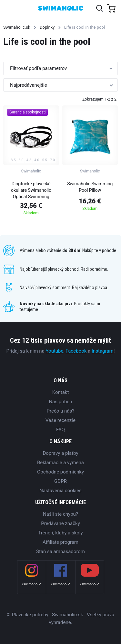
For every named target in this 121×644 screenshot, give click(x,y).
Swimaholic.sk (17, 27)
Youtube (55, 351)
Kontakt (61, 392)
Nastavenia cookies (60, 491)
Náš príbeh (60, 402)
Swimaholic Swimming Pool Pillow (90, 187)
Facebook (76, 351)
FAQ (60, 430)
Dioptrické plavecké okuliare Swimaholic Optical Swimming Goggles (31, 191)
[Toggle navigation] (9, 8)
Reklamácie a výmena (60, 463)
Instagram (103, 351)
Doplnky (47, 27)
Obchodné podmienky (60, 472)
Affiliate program (60, 542)
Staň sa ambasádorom (60, 551)
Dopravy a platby (60, 453)
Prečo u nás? (61, 411)
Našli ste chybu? (60, 514)
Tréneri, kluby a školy (60, 533)
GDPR (60, 481)
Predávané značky (60, 523)
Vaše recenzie (60, 420)
